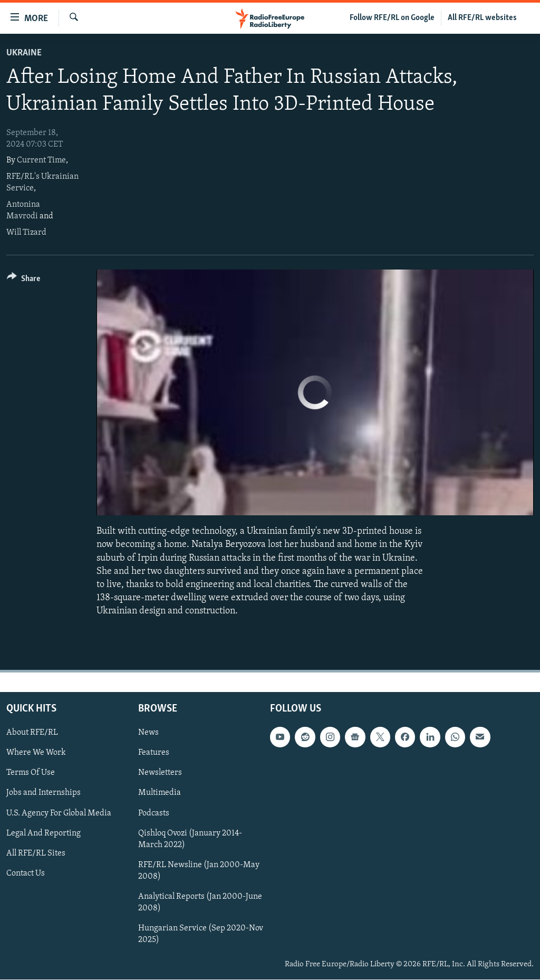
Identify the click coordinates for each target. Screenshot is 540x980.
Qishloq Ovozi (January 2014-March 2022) (190, 839)
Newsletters (160, 773)
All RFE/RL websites (482, 18)
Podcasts (154, 813)
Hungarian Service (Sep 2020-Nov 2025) (201, 934)
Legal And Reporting (44, 833)
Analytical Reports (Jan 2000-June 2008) (200, 902)
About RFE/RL (32, 733)
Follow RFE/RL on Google (392, 18)
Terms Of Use (31, 773)
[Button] (23, 280)
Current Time (41, 160)
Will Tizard (26, 233)
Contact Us (26, 873)
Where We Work (36, 753)
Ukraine (24, 53)
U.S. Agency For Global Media (59, 813)
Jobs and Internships (44, 793)
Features (154, 753)
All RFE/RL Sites (36, 853)
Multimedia (160, 793)
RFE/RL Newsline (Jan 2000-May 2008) (199, 871)
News (148, 733)
